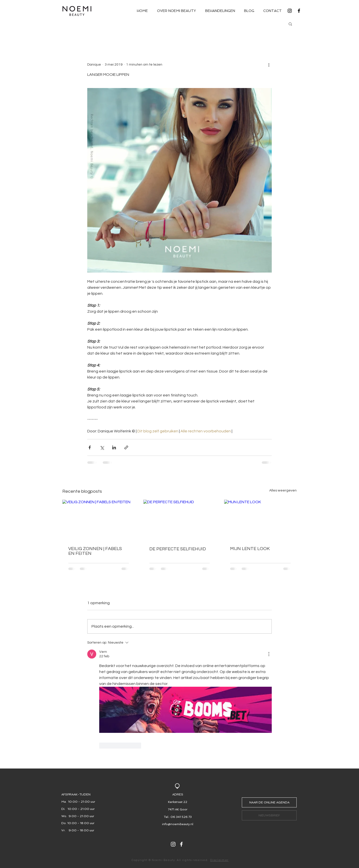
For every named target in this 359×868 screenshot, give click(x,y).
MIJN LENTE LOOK (250, 549)
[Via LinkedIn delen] (114, 447)
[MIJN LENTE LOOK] (260, 520)
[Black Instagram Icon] (290, 11)
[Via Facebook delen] (90, 447)
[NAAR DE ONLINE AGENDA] (269, 802)
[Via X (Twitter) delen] (102, 447)
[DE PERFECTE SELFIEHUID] (180, 520)
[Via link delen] (126, 447)
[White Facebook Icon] (181, 844)
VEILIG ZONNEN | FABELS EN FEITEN (95, 551)
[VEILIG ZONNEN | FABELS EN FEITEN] (99, 520)
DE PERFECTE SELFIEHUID (178, 549)
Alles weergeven (283, 490)
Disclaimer (219, 860)
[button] (290, 24)
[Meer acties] (269, 65)
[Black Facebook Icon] (299, 11)
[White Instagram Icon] (173, 844)
